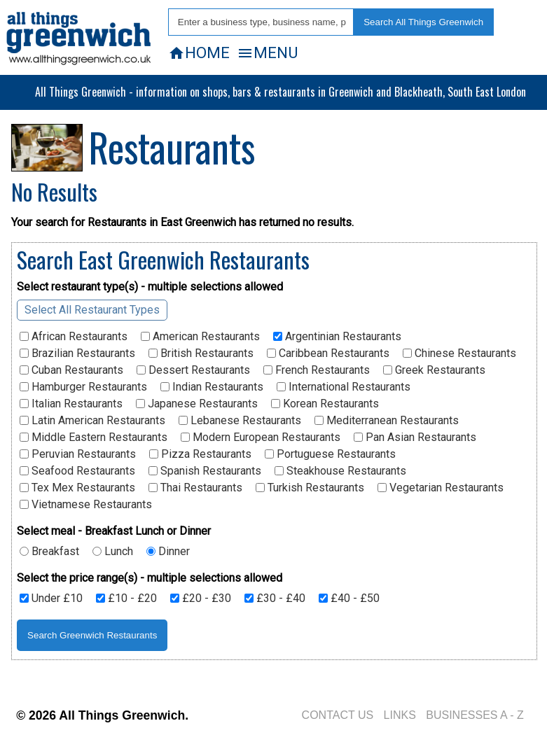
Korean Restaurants (325, 404)
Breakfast (49, 552)
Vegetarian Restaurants (441, 488)
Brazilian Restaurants (77, 353)
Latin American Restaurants (92, 421)
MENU (267, 52)
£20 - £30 (201, 598)
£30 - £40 (275, 598)
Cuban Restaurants (71, 370)
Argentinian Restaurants (337, 337)
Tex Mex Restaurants (77, 488)
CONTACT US (338, 715)
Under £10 (51, 598)
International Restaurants (344, 387)
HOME (199, 52)
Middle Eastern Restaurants (94, 437)
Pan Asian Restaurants (415, 437)
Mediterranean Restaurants (387, 421)
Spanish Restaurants (205, 471)
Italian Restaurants (71, 404)
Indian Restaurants (212, 387)
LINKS (400, 715)
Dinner (168, 552)
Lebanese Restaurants (240, 421)
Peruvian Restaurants (78, 454)
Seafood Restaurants (77, 471)
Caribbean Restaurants (328, 353)
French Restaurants (317, 370)
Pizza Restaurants (200, 454)
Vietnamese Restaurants (86, 505)
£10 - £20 (126, 598)
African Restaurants (74, 337)
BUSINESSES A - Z (475, 715)
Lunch (113, 552)
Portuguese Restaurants (330, 454)
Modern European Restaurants (261, 437)
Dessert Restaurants (193, 370)
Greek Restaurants (434, 370)
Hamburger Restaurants (83, 387)
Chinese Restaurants (459, 353)
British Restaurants (201, 353)
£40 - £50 (349, 598)
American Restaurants (200, 337)
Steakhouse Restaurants (340, 471)
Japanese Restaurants (197, 404)
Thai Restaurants (195, 488)
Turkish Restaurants (310, 488)
